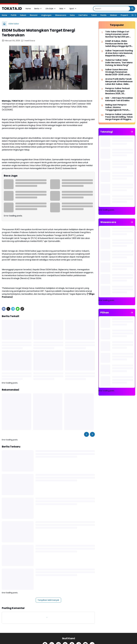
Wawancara (61, 15)
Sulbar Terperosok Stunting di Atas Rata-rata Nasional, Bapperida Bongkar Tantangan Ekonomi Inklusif (119, 53)
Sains (72, 15)
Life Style (51, 9)
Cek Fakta (83, 15)
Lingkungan (46, 15)
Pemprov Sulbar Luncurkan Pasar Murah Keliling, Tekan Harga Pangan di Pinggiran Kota (119, 117)
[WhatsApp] (18, 309)
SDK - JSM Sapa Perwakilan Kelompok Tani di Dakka (119, 99)
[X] (8, 309)
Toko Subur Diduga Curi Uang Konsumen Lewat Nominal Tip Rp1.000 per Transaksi (117, 34)
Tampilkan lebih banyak (48, 600)
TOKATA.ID (12, 9)
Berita (38, 9)
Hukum (23, 15)
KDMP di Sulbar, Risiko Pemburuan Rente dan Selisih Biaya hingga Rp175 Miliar (118, 44)
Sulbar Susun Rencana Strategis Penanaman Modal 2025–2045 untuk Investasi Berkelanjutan (117, 72)
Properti (124, 15)
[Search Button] (132, 9)
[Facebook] (4, 309)
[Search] (112, 9)
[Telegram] (13, 309)
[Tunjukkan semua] (132, 132)
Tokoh (94, 15)
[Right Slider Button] (135, 15)
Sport (73, 9)
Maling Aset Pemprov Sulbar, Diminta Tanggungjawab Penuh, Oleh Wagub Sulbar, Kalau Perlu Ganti (118, 107)
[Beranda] (4, 24)
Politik (14, 15)
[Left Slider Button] (86, 434)
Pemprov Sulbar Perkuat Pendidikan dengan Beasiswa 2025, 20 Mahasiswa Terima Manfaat (118, 91)
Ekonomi (34, 15)
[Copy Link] (22, 309)
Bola (63, 9)
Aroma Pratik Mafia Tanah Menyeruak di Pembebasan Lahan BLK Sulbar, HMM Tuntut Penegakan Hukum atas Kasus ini (119, 82)
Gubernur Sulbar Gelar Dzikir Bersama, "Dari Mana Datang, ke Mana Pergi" (119, 63)
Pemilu (103, 15)
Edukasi (114, 15)
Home (28, 9)
